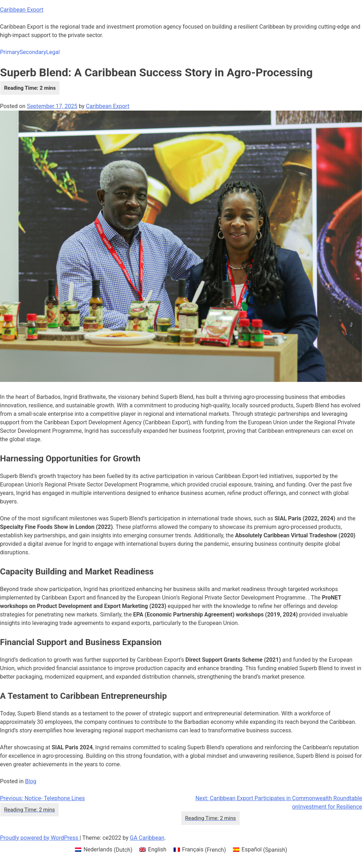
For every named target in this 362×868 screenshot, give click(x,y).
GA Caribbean (147, 838)
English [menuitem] (157, 849)
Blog (31, 781)
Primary (10, 52)
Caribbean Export (22, 10)
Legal (53, 52)
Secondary (33, 52)
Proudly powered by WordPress (40, 838)
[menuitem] (104, 850)
